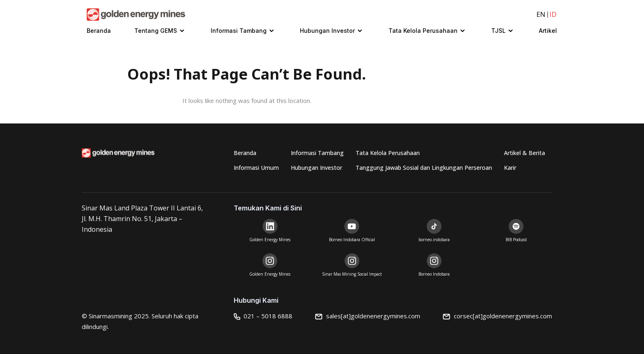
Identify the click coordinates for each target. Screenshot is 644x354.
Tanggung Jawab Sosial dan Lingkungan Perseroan (424, 168)
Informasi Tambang (239, 31)
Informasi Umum (256, 168)
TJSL (498, 31)
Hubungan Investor (327, 31)
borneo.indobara (434, 240)
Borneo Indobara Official (352, 240)
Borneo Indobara (434, 274)
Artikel (548, 31)
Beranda (99, 31)
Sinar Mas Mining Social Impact (352, 274)
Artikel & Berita (524, 153)
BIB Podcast (516, 240)
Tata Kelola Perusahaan (423, 31)
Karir (510, 168)
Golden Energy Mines (270, 240)
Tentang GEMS (156, 31)
